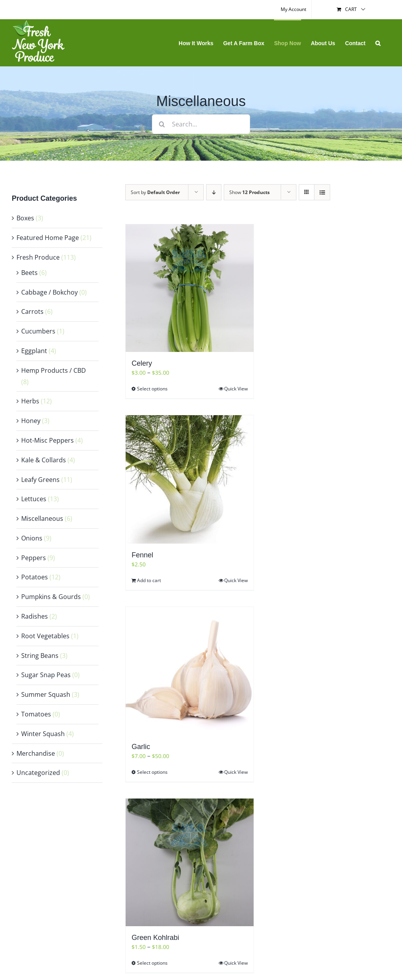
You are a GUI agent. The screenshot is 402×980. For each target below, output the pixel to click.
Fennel (142, 555)
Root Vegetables (45, 636)
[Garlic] (189, 671)
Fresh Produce (38, 257)
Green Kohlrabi (155, 938)
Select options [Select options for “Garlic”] (152, 772)
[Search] (162, 124)
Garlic (141, 747)
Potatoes (35, 577)
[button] (378, 43)
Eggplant (34, 351)
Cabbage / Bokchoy (49, 292)
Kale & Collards (44, 460)
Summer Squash (46, 694)
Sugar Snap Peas (46, 675)
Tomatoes (36, 714)
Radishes (35, 616)
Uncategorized (38, 773)
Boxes (25, 218)
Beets (29, 273)
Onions (32, 538)
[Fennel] (189, 479)
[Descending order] (214, 192)
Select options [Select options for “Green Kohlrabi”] (152, 963)
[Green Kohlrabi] (189, 862)
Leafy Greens (40, 480)
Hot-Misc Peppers (48, 440)
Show (249, 192)
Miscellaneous (42, 518)
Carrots (32, 311)
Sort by (155, 192)
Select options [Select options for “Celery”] (152, 389)
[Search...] (201, 124)
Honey (31, 421)
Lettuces (34, 499)
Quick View (236, 389)
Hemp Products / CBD (54, 370)
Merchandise (36, 753)
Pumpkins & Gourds (51, 597)
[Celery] (189, 288)
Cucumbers (38, 331)
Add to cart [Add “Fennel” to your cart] (149, 580)
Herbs (30, 401)
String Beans (40, 656)
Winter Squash (43, 734)
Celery (142, 363)
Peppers (34, 558)
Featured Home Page (48, 238)
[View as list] (322, 192)
